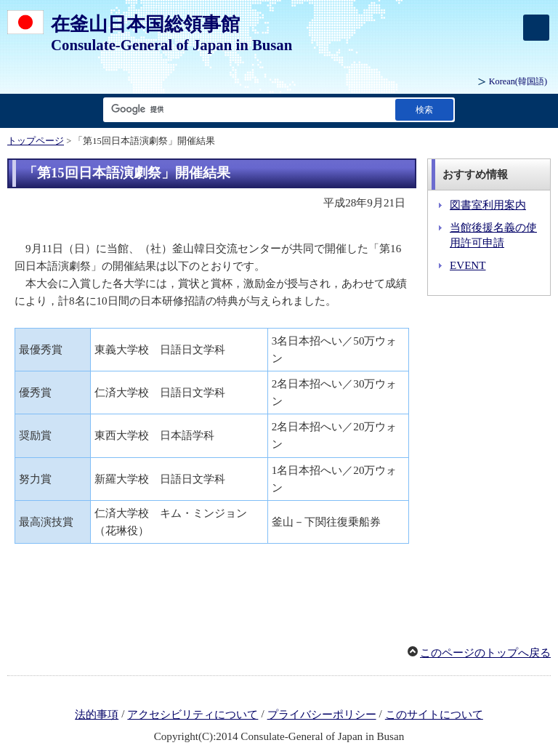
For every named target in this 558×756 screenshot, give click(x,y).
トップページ (36, 141)
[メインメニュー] (536, 28)
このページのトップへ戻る (485, 653)
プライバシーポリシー (322, 715)
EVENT (468, 265)
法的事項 (97, 715)
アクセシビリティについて (193, 715)
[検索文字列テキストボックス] (246, 109)
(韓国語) (518, 81)
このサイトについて (434, 715)
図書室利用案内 (488, 205)
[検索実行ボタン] (424, 109)
